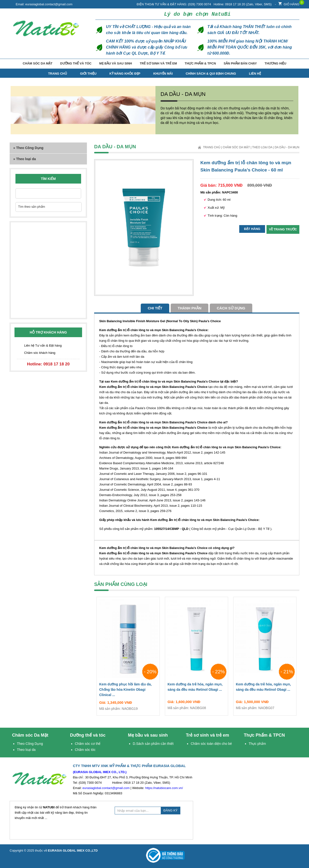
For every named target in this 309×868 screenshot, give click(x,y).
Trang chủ (212, 147)
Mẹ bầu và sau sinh (116, 63)
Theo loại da (262, 147)
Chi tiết (155, 308)
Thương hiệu (275, 63)
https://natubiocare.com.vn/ (164, 788)
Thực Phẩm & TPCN (200, 63)
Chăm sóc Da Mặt (38, 63)
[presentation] (151, 826)
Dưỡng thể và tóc (76, 63)
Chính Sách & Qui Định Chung (211, 74)
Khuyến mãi (163, 74)
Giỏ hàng (289, 3)
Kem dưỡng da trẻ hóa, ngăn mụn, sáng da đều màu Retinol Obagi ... (197, 688)
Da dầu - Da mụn (287, 147)
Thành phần (190, 308)
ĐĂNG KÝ (171, 810)
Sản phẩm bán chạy (240, 63)
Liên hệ (255, 74)
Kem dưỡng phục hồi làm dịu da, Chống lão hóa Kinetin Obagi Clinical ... (128, 690)
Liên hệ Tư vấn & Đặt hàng (43, 345)
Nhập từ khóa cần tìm (75, 193)
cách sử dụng (231, 308)
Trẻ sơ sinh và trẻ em (158, 63)
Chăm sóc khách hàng (40, 353)
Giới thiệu (88, 74)
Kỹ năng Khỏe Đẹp (125, 74)
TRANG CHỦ (58, 74)
